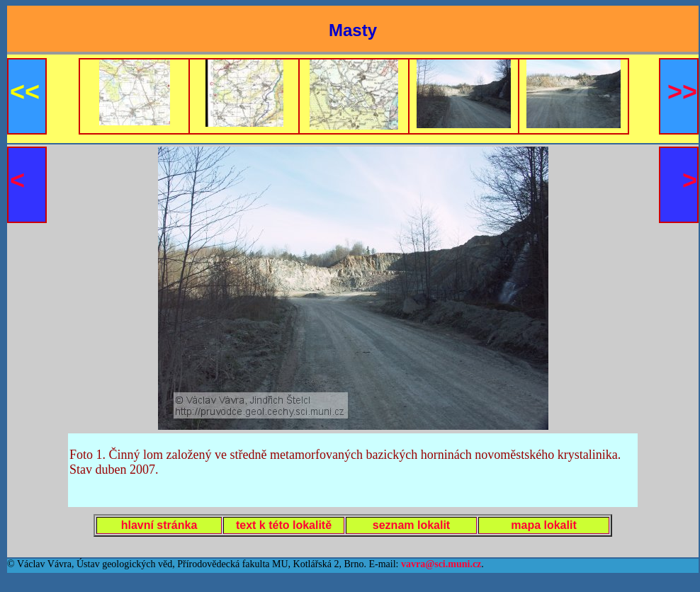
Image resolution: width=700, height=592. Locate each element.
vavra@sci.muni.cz (441, 564)
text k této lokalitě (284, 525)
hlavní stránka (159, 525)
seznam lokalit (411, 525)
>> (682, 92)
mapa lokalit (543, 525)
